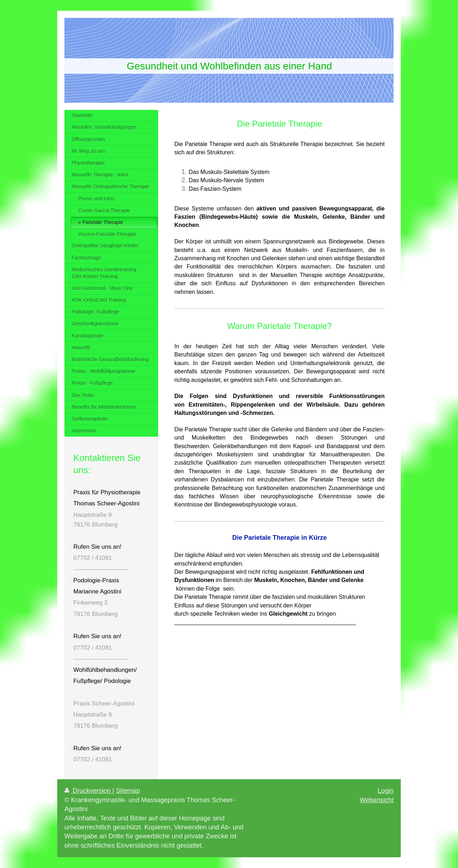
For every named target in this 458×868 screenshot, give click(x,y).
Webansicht (377, 800)
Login (386, 791)
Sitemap (128, 791)
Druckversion (88, 791)
